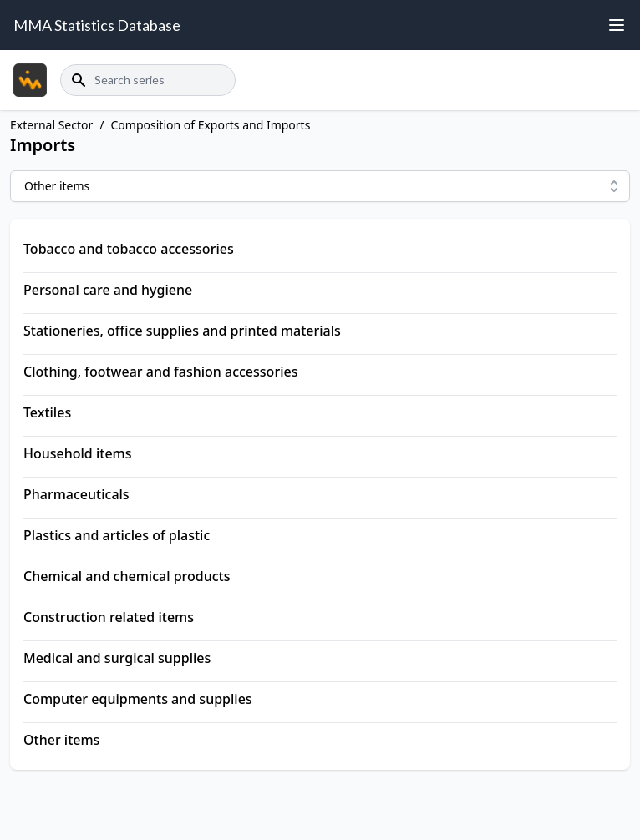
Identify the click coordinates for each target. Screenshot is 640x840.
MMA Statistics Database (97, 25)
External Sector (51, 125)
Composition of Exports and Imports (211, 125)
